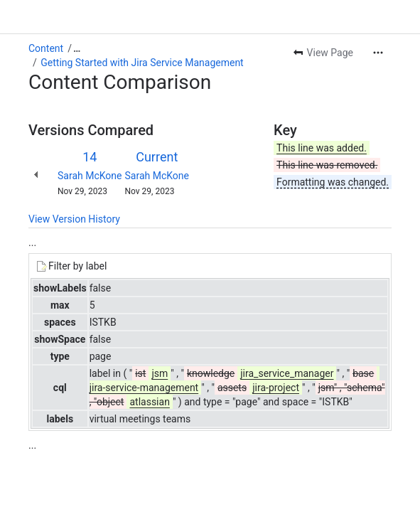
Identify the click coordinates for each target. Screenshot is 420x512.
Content (46, 48)
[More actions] (378, 53)
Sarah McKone (90, 176)
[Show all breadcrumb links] (77, 48)
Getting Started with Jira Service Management (142, 63)
